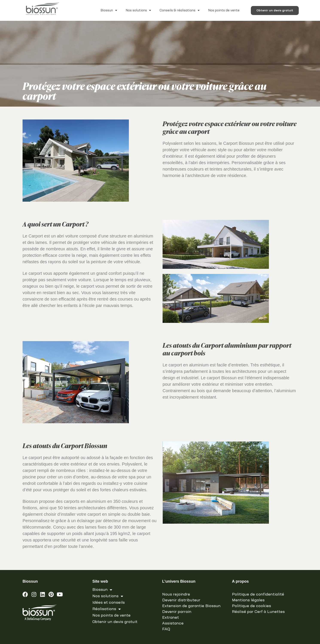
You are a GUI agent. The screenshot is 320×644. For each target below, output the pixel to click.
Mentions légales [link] (248, 600)
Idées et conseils (109, 603)
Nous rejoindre (176, 594)
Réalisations (107, 609)
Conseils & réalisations (180, 10)
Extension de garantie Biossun (191, 606)
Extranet (171, 618)
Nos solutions (138, 10)
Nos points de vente (224, 10)
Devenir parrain (177, 612)
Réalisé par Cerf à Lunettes (258, 612)
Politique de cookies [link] (251, 606)
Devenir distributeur (181, 600)
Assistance (173, 623)
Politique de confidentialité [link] (258, 594)
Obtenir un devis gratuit (115, 622)
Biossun (109, 10)
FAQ (166, 629)
